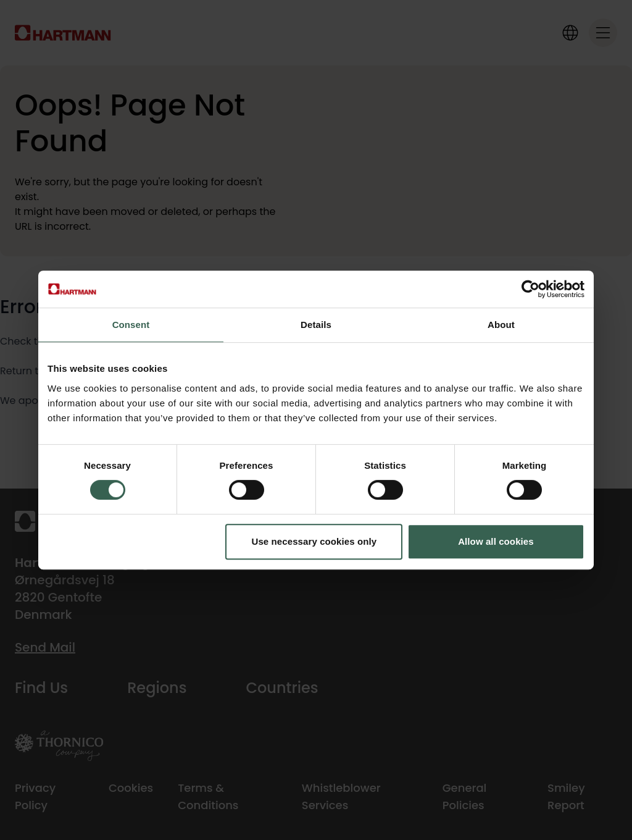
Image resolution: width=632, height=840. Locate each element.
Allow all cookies (496, 541)
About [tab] (501, 325)
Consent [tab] (131, 325)
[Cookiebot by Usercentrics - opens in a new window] (530, 289)
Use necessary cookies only (314, 541)
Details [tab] (316, 325)
